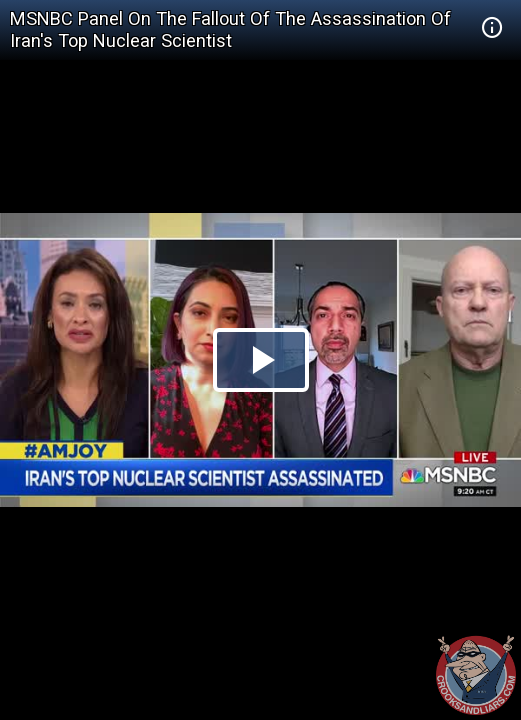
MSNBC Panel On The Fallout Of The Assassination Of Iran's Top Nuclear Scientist (230, 29)
